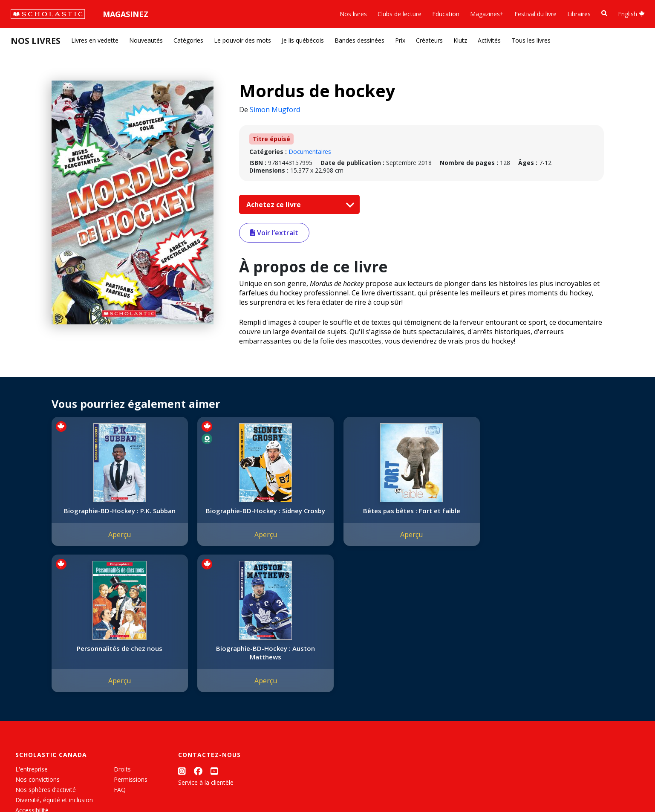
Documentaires (310, 152)
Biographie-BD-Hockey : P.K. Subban (102, 515)
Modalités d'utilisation (162, 787)
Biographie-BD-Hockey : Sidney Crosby (214, 515)
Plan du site (31, 787)
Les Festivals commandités (53, 693)
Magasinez (126, 14)
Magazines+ (487, 14)
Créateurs (429, 40)
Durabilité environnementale (54, 703)
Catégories (188, 40)
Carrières (28, 713)
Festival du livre (535, 14)
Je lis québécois (303, 40)
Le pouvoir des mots (242, 40)
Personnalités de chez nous (438, 515)
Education (446, 14)
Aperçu (102, 543)
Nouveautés (146, 40)
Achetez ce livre (298, 205)
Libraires (579, 14)
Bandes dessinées (359, 40)
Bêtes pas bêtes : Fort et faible (326, 515)
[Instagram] (182, 633)
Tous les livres (531, 40)
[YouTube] (214, 633)
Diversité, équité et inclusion (54, 662)
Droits (122, 631)
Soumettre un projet (43, 724)
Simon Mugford (275, 110)
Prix (400, 40)
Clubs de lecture (400, 14)
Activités (489, 40)
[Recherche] (604, 13)
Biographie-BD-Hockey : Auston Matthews (550, 515)
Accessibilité (32, 672)
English (631, 14)
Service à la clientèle (206, 645)
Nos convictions (38, 642)
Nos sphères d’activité (46, 652)
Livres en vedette (95, 40)
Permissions (131, 642)
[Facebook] (198, 633)
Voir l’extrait (274, 233)
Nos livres (353, 14)
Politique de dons (39, 683)
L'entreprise (32, 631)
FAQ (120, 652)
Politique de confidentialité (90, 787)
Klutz (460, 40)
